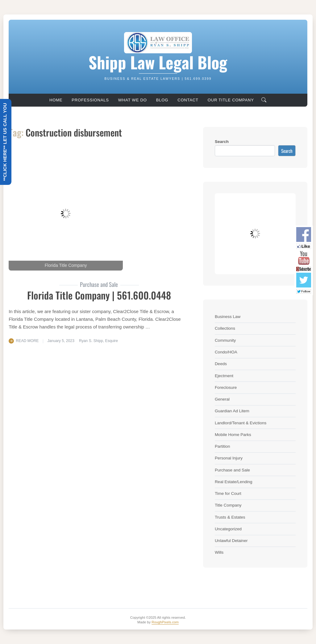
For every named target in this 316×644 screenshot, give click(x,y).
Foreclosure (226, 387)
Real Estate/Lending (234, 482)
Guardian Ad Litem (232, 411)
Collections (225, 328)
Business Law (228, 317)
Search (222, 142)
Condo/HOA (226, 352)
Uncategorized (228, 529)
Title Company (228, 505)
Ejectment (224, 376)
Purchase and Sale (232, 470)
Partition (222, 446)
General (222, 399)
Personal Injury (229, 458)
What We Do (133, 100)
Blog (162, 100)
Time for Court (228, 493)
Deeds (221, 364)
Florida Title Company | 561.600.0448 (99, 295)
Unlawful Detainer (231, 541)
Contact (188, 100)
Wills (219, 552)
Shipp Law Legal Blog (158, 62)
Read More (27, 341)
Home (56, 100)
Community (225, 340)
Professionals (90, 100)
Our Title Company (231, 100)
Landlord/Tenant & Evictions (241, 423)
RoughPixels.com (165, 622)
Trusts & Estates (230, 517)
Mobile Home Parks (233, 435)
